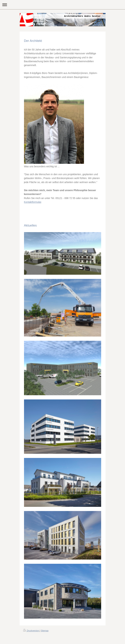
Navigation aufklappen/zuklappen (62, 5)
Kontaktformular (33, 202)
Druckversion (31, 631)
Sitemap (45, 631)
